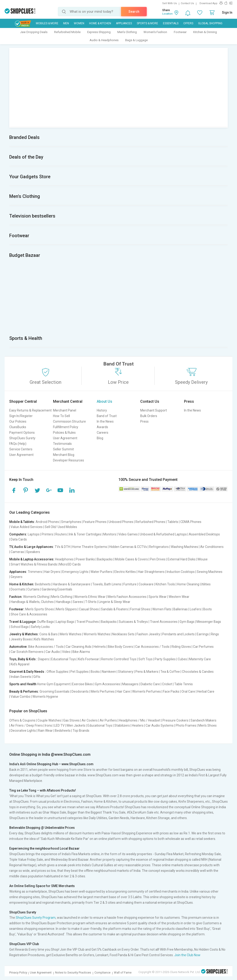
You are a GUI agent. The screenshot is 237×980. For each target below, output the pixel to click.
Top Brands (81, 731)
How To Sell (61, 416)
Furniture (130, 584)
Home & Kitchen (100, 23)
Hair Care (123, 691)
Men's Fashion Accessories (127, 597)
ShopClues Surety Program (36, 918)
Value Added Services (27, 527)
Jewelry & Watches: (24, 634)
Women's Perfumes (147, 691)
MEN (66, 23)
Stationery (126, 672)
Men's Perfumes (103, 691)
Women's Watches (97, 634)
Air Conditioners (212, 547)
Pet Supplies (80, 672)
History (102, 410)
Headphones (64, 559)
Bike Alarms (81, 652)
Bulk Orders (149, 416)
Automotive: (18, 647)
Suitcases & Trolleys (133, 622)
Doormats (18, 589)
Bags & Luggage (136, 40)
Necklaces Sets (123, 634)
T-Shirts (91, 602)
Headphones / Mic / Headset (140, 720)
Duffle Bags (46, 622)
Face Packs (171, 691)
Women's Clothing (36, 597)
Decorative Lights (23, 731)
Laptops (34, 534)
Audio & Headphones (104, 40)
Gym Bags (187, 622)
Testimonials (62, 444)
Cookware (146, 584)
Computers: (18, 534)
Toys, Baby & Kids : (23, 659)
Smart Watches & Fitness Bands (34, 564)
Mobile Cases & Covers (131, 559)
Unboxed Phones (121, 522)
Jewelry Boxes (21, 639)
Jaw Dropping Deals (34, 32)
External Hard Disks (182, 559)
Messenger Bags (209, 622)
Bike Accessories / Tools (46, 647)
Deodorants (80, 691)
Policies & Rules (64, 433)
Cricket (167, 684)
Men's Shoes (207, 725)
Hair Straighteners (151, 572)
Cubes (182, 659)
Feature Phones (95, 522)
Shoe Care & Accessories (29, 614)
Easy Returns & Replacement (30, 410)
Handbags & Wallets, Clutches (32, 602)
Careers (103, 433)
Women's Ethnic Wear (90, 597)
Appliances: (18, 572)
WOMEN (79, 23)
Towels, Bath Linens (107, 584)
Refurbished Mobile (67, 32)
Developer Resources (69, 460)
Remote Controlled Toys (119, 659)
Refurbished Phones (150, 522)
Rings (215, 634)
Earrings (203, 634)
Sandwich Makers (203, 720)
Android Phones (47, 522)
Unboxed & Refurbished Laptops (163, 534)
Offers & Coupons (22, 720)
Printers (47, 534)
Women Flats (162, 609)
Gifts (37, 677)
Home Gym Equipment (53, 684)
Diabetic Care (150, 684)
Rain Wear (45, 731)
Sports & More (147, 23)
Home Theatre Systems (90, 547)
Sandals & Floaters (114, 609)
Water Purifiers (101, 572)
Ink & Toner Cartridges (85, 534)
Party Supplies (165, 659)
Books (95, 672)
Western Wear (179, 597)
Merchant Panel (65, 410)
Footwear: (17, 609)
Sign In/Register (21, 416)
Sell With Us (170, 3)
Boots (207, 609)
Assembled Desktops (204, 534)
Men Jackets (76, 725)
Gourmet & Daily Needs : (28, 672)
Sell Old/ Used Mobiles (61, 527)
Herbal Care (206, 691)
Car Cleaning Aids (79, 647)
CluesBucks (18, 427)
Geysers (17, 577)
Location (167, 14)
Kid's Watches (44, 639)
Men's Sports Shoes (40, 609)
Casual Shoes (89, 609)
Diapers (44, 659)
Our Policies (18, 421)
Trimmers (35, 572)
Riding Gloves (181, 647)
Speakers (33, 552)
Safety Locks (40, 627)
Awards (102, 427)
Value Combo (20, 697)
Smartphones (71, 522)
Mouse (203, 559)
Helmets (100, 647)
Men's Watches (71, 634)
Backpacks (105, 559)
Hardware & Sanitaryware (72, 584)
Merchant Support (154, 410)
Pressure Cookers (175, 720)
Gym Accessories (108, 684)
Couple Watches (49, 720)
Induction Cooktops (181, 572)
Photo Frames (186, 725)
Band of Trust (107, 416)
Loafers (195, 609)
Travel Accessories (164, 622)
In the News (105, 421)
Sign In (227, 12)
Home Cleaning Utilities (194, 584)
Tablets (173, 522)
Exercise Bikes (82, 684)
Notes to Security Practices (73, 972)
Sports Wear (158, 597)
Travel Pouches (88, 622)
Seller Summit (63, 449)
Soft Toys (145, 659)
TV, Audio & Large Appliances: (32, 547)
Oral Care (188, 691)
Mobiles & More (47, 23)
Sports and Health (23, 684)
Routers (61, 534)
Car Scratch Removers (27, 652)
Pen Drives (158, 559)
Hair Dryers (52, 572)
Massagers (130, 684)
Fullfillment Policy (66, 427)
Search (134, 12)
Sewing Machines (210, 572)
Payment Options (22, 433)
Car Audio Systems (160, 725)
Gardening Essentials (57, 589)
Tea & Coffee (170, 672)
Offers (188, 23)
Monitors (110, 534)
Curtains (33, 589)
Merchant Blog (64, 455)
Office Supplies (57, 672)
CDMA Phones (191, 522)
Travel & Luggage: (23, 622)
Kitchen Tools (165, 584)
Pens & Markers (147, 672)
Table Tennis (184, 684)
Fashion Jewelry (148, 634)
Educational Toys (64, 659)
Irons (48, 725)
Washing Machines (184, 547)
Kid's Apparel (20, 664)
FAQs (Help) (18, 444)
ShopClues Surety (22, 438)
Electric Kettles (125, 572)
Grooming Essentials (55, 691)
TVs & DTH (62, 547)
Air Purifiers (108, 720)
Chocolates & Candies (198, 672)
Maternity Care (200, 659)
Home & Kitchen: (22, 584)
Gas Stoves (71, 720)
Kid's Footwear (89, 659)
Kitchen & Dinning (205, 32)
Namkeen (109, 672)
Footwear (180, 32)
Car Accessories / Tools (152, 647)
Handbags (63, 602)
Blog (100, 438)
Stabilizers (122, 725)
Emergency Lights (75, 572)
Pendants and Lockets (178, 634)
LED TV (59, 725)
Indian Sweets (21, 677)
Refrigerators (159, 547)
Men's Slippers (66, 609)
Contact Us (187, 3)
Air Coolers (90, 720)
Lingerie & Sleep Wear (114, 602)
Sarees (78, 602)
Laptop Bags (65, 622)
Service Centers (21, 449)
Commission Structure (69, 421)
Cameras (17, 552)
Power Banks (85, 559)
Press (144, 421)
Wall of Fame (123, 972)
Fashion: (16, 597)
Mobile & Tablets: (22, 522)
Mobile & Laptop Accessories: (32, 559)
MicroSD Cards (70, 564)
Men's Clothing (127, 32)
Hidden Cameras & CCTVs (128, 547)
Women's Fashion (155, 32)
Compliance (102, 972)
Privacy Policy (18, 972)
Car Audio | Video (58, 652)
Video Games (128, 534)
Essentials (171, 23)
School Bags (20, 627)
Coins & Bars (48, 634)
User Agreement (21, 455)
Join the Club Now (187, 955)
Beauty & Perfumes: (24, 691)
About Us (104, 401)
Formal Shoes (140, 609)
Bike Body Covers (120, 647)
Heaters (138, 725)
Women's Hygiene (45, 697)
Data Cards (19, 539)
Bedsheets (43, 584)
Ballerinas (181, 609)
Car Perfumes (203, 647)
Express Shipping (99, 32)
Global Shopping (210, 23)
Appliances (124, 23)
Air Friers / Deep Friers (27, 725)
